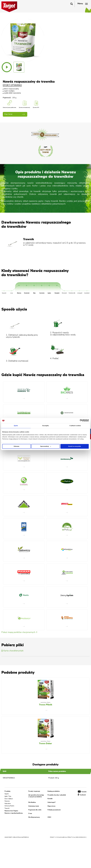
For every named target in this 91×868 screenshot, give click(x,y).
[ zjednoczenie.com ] (81, 837)
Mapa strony (51, 806)
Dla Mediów (32, 802)
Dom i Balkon (9, 799)
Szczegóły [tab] (45, 426)
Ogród (7, 794)
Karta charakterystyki (12, 651)
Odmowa (16, 446)
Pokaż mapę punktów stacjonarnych (19, 632)
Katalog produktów (54, 791)
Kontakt (50, 799)
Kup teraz (15, 114)
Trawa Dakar (45, 744)
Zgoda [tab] (16, 426)
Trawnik (7, 808)
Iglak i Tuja (8, 796)
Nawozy (7, 801)
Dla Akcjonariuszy (34, 817)
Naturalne (8, 803)
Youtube (82, 792)
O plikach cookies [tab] (75, 426)
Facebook (82, 795)
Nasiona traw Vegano (11, 811)
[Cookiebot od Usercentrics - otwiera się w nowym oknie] (79, 421)
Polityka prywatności (54, 810)
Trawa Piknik (46, 705)
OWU (49, 817)
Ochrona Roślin (9, 806)
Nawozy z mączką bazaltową (14, 813)
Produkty (7, 791)
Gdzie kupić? (52, 802)
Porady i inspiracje (34, 791)
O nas (30, 814)
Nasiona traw (46, 703)
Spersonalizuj (45, 446)
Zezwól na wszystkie (75, 446)
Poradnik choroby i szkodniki (57, 795)
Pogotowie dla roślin (35, 810)
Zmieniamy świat (34, 806)
